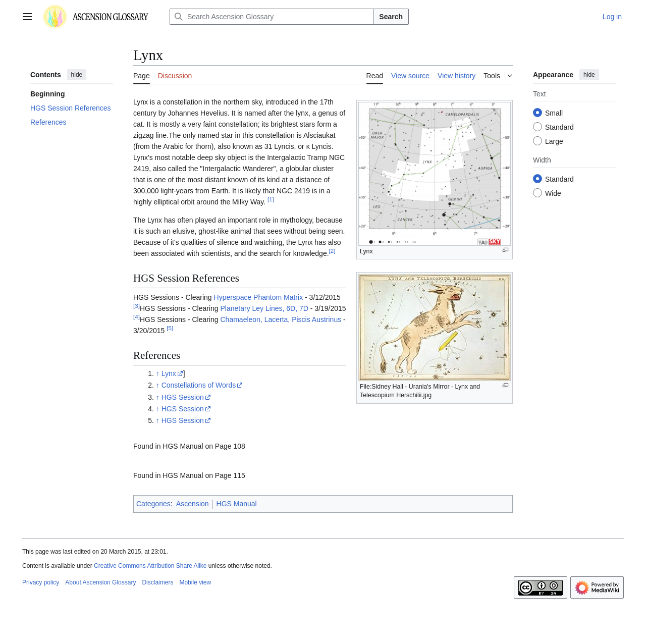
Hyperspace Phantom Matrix (259, 297)
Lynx (169, 373)
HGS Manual (237, 504)
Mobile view (195, 582)
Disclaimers (157, 582)
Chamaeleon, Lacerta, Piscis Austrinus (281, 319)
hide (77, 75)
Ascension (193, 504)
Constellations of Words (199, 385)
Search (391, 17)
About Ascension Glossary (100, 582)
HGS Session (183, 397)
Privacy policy (41, 582)
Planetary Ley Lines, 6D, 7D (264, 308)
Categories (153, 504)
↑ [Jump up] (158, 373)
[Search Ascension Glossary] (272, 17)
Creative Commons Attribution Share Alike (150, 566)
